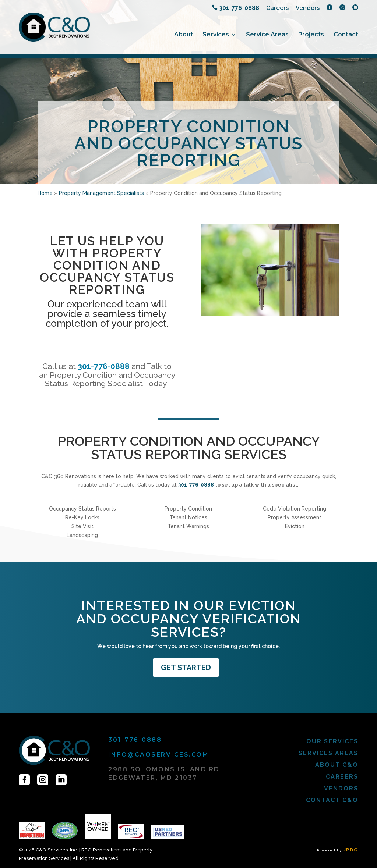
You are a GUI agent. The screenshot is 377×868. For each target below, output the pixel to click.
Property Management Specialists (101, 193)
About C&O (337, 765)
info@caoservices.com (158, 755)
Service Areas (267, 35)
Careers (277, 8)
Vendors (308, 8)
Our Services (332, 741)
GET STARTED (186, 668)
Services (216, 35)
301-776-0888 (104, 366)
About (184, 35)
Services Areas (328, 753)
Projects (311, 35)
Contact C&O (332, 800)
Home (45, 193)
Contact (346, 35)
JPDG (351, 850)
